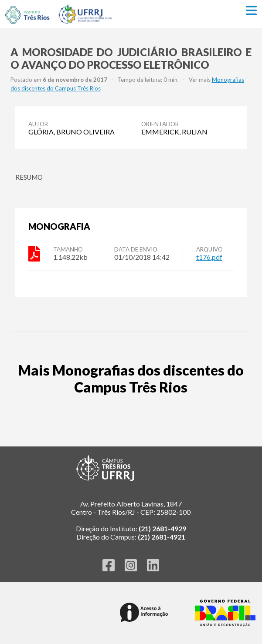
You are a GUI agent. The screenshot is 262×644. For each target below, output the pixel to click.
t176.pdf (209, 257)
